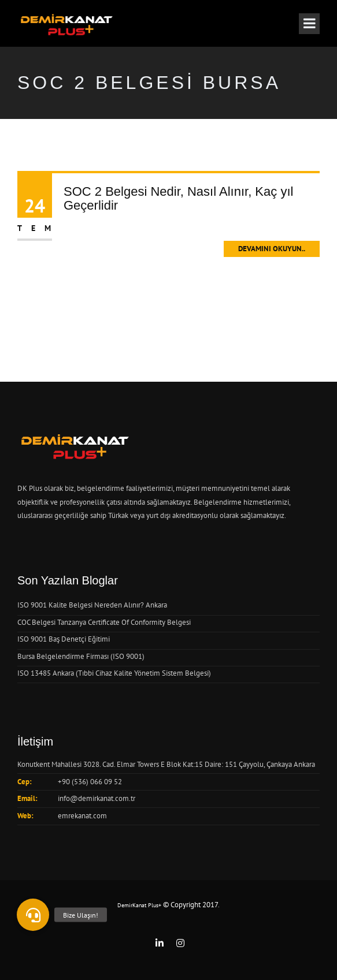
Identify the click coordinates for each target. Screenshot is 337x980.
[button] (33, 915)
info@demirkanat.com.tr (97, 798)
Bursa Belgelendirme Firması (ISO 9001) (81, 656)
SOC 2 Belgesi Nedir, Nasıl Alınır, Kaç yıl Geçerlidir (178, 198)
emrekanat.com (82, 816)
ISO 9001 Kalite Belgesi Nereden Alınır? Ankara (92, 605)
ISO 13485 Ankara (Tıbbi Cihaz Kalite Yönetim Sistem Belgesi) (114, 673)
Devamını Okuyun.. (272, 249)
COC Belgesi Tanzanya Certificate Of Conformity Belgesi (104, 622)
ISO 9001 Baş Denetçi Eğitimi (64, 639)
